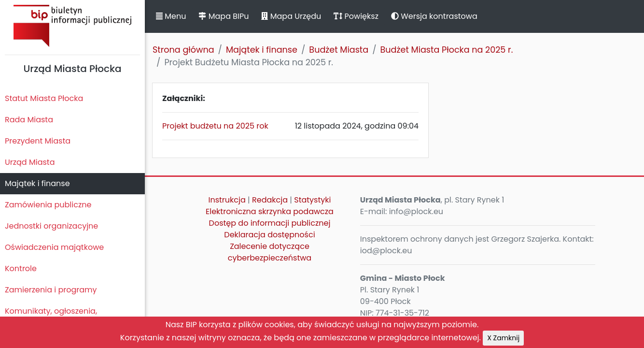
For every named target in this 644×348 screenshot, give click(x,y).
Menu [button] (171, 16)
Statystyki (312, 200)
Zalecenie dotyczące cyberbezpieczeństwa (270, 252)
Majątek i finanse (37, 183)
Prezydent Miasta (38, 141)
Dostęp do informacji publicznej (270, 223)
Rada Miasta (29, 120)
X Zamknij (503, 338)
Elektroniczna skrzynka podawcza (270, 211)
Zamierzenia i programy (51, 290)
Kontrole (21, 268)
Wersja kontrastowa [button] (434, 16)
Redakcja (270, 200)
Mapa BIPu (224, 16)
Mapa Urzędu (291, 16)
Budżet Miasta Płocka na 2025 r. (447, 50)
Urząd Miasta (30, 162)
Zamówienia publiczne (48, 205)
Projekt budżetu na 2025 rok (215, 126)
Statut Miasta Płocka (44, 98)
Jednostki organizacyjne (51, 226)
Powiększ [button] (356, 16)
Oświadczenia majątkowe (54, 247)
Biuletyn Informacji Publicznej (72, 26)
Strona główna (183, 50)
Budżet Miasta (339, 50)
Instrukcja (227, 200)
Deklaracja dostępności (269, 235)
